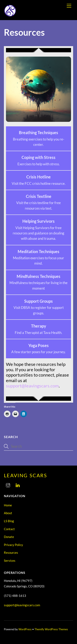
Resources (11, 553)
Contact (9, 529)
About (8, 513)
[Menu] (69, 6)
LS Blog (9, 521)
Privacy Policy (13, 545)
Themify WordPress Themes (51, 629)
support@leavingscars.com (22, 605)
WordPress (25, 629)
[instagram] (8, 484)
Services (10, 561)
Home (8, 505)
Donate (9, 537)
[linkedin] (18, 484)
